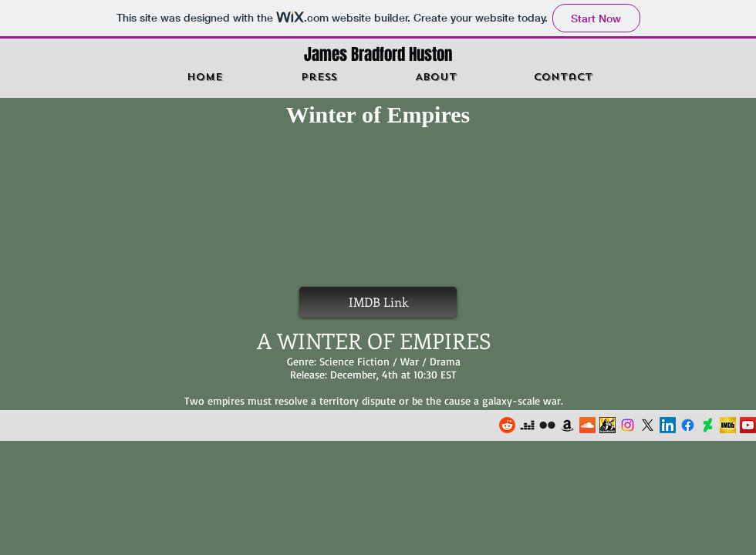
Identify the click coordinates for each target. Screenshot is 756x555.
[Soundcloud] (587, 425)
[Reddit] (507, 425)
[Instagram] (628, 425)
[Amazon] (567, 425)
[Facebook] (688, 425)
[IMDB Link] (378, 302)
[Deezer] (527, 425)
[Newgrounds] (607, 425)
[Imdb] (728, 425)
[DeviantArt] (708, 425)
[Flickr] (547, 425)
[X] (648, 425)
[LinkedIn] (668, 425)
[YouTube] (748, 425)
